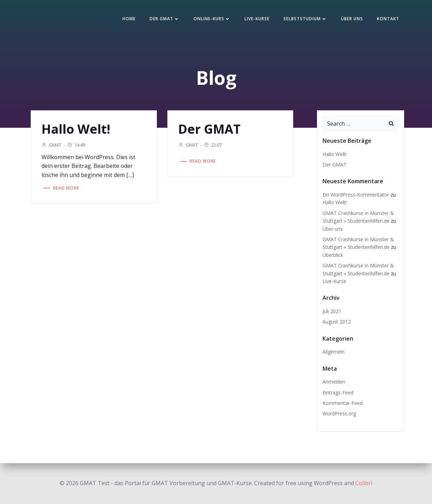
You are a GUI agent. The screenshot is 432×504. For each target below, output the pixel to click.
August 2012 (337, 322)
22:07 (213, 145)
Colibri (364, 483)
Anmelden (334, 382)
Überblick (333, 255)
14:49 (76, 145)
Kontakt (388, 19)
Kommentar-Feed (343, 403)
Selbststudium (305, 19)
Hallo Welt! (335, 154)
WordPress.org (339, 413)
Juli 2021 (332, 311)
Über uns (352, 19)
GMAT (51, 145)
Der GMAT (165, 19)
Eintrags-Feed (338, 392)
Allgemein (334, 352)
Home (129, 19)
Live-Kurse (257, 19)
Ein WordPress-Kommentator (356, 195)
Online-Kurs (212, 19)
